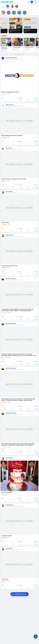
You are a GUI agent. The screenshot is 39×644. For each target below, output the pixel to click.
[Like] (5, 145)
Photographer (9, 150)
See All (36, 80)
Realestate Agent (10, 103)
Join (36, 2)
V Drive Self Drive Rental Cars (9, 310)
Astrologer (9, 194)
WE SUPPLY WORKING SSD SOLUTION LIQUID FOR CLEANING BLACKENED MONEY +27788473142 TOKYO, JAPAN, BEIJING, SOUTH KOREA (19, 399)
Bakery (8, 503)
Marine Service (9, 594)
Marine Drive (16, 550)
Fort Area (15, 369)
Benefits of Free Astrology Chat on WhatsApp (14, 223)
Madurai (15, 150)
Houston (17, 103)
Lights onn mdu (9, 149)
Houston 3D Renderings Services (10, 136)
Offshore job (5, 623)
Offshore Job (9, 237)
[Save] (29, 145)
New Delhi (14, 194)
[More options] (36, 102)
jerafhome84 (10, 236)
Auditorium (9, 324)
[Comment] (13, 145)
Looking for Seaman (7, 580)
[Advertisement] (19, 38)
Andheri (15, 237)
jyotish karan (9, 192)
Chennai (16, 594)
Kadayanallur (15, 324)
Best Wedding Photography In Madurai (12, 180)
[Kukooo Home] (7, 2)
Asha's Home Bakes (7, 536)
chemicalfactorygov (11, 322)
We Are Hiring (5, 266)
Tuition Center (9, 414)
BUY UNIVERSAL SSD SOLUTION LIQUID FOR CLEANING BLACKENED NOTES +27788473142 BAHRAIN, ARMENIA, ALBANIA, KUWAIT (18, 444)
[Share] (21, 145)
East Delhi (15, 458)
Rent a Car (9, 280)
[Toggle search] (28, 2)
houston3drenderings (11, 102)
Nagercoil (13, 503)
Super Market (9, 369)
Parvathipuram (15, 280)
